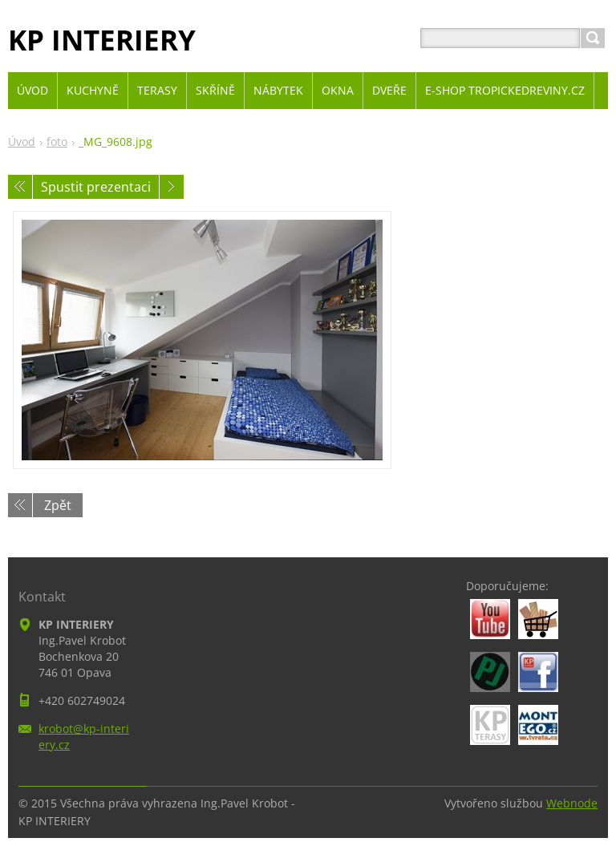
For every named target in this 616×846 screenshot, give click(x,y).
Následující (172, 187)
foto (57, 142)
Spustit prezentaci (96, 187)
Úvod (22, 142)
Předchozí (20, 187)
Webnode (572, 803)
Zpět (58, 505)
